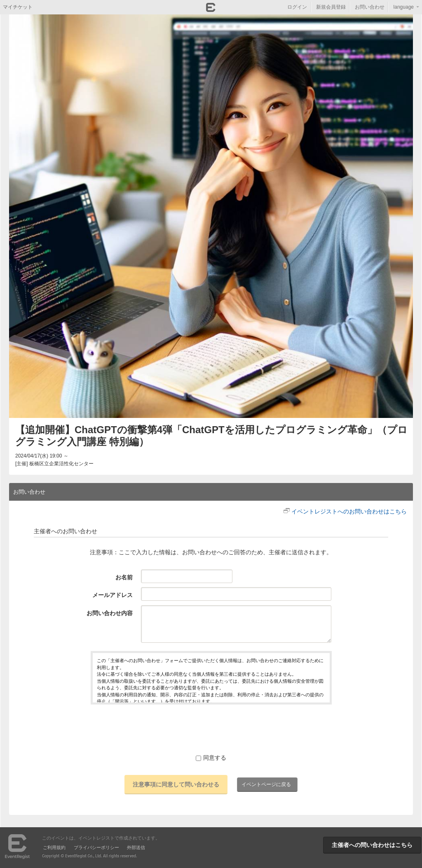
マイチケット (18, 7)
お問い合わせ (370, 7)
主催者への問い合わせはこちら (372, 845)
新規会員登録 (331, 7)
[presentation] (211, 729)
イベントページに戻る (266, 784)
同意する (211, 758)
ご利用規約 (54, 847)
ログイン (297, 7)
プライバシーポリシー (96, 847)
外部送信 (136, 847)
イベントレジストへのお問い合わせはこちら (349, 511)
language (404, 7)
